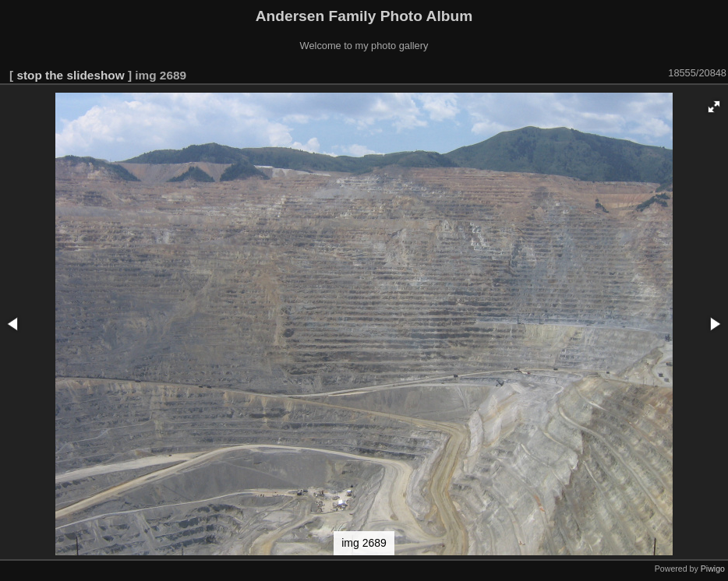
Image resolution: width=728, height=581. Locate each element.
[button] (714, 107)
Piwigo (713, 569)
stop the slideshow (70, 75)
